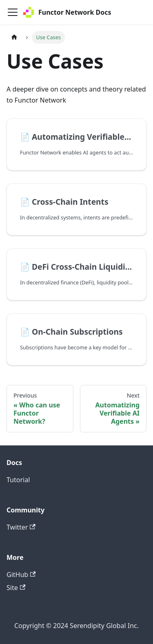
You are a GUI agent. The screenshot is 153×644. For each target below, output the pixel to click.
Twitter (21, 527)
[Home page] (14, 37)
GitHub (21, 575)
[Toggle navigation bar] (13, 12)
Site (16, 588)
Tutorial (18, 480)
